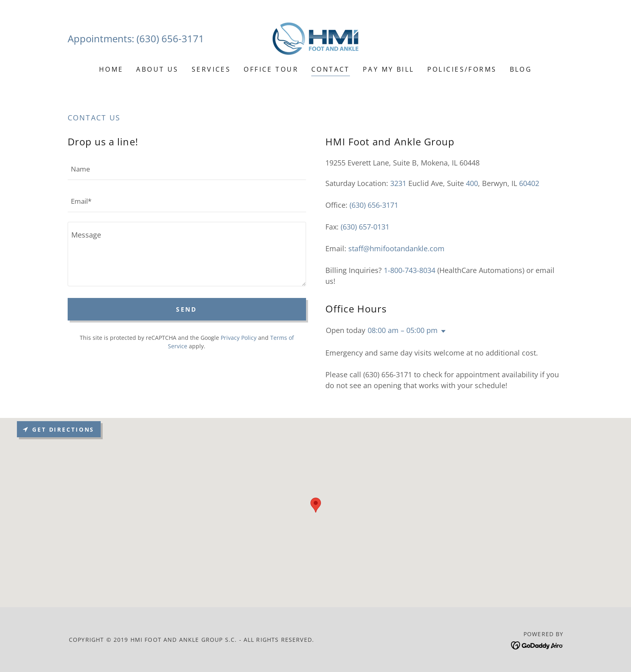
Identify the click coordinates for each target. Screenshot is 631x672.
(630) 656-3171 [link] (170, 38)
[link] (315, 38)
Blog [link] (521, 69)
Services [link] (211, 69)
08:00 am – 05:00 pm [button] (403, 330)
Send (187, 309)
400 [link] (472, 183)
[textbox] (187, 169)
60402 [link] (529, 183)
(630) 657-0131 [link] (365, 227)
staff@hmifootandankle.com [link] (396, 248)
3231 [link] (398, 183)
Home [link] (111, 69)
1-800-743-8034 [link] (410, 270)
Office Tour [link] (271, 69)
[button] (442, 331)
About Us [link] (157, 69)
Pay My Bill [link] (389, 69)
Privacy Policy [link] (239, 338)
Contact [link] (331, 69)
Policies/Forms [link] (462, 69)
